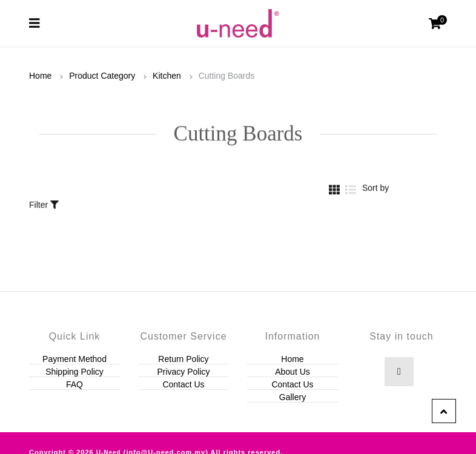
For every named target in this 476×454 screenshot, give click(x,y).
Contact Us (183, 384)
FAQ (74, 384)
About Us (293, 372)
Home (40, 76)
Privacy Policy (183, 372)
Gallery (293, 397)
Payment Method (74, 359)
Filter (44, 198)
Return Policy (183, 359)
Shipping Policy (74, 372)
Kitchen (167, 76)
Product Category (102, 76)
